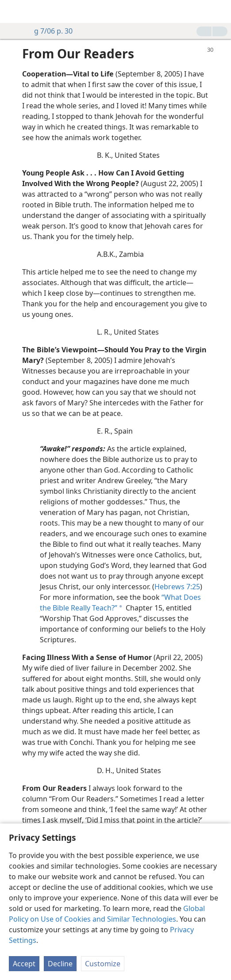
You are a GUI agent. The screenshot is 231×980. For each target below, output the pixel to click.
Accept (24, 964)
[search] (220, 11)
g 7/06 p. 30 (49, 31)
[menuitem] (13, 11)
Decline (60, 964)
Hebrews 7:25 (177, 587)
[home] (13, 11)
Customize (103, 964)
